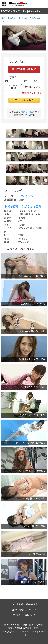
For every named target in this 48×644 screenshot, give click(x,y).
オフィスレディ (26, 196)
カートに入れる (24, 100)
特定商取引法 (32, 604)
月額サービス (28, 112)
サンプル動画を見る (24, 69)
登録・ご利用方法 (19, 610)
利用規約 (20, 604)
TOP (13, 604)
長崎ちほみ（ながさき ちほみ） (25, 206)
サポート (33, 610)
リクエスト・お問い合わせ (24, 615)
